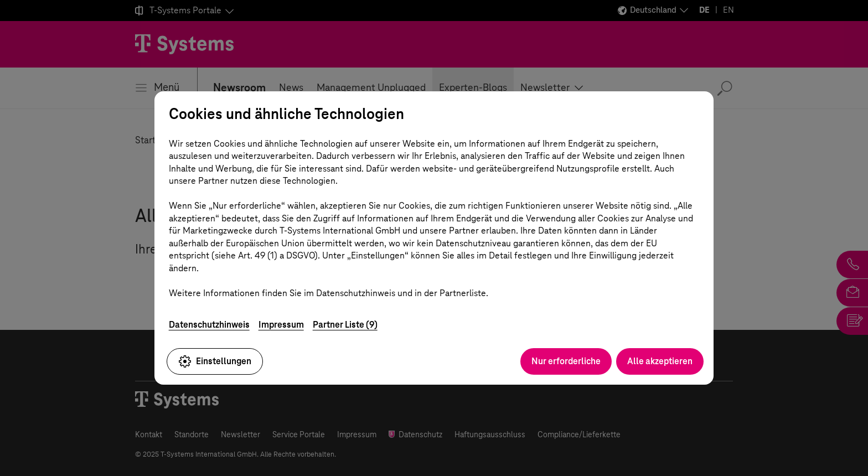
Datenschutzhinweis (209, 325)
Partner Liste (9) (345, 325)
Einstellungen (215, 361)
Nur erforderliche (566, 361)
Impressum (281, 325)
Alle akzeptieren (660, 361)
